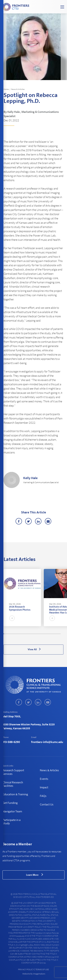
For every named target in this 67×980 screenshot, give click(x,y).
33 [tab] (16, 634)
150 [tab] (59, 634)
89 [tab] (37, 634)
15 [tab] (9, 634)
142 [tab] (56, 634)
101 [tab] (41, 634)
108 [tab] (44, 634)
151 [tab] (60, 634)
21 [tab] (11, 634)
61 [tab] (26, 634)
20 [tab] (11, 634)
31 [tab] (15, 634)
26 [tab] (13, 634)
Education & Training (15, 794)
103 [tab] (42, 634)
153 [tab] (61, 634)
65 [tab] (28, 634)
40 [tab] (18, 634)
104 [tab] (42, 634)
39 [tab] (18, 634)
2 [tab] (4, 634)
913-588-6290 (11, 742)
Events (44, 779)
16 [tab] (9, 634)
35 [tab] (16, 634)
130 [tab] (52, 634)
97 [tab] (40, 634)
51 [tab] (23, 634)
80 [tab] (33, 634)
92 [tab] (38, 634)
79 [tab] (33, 634)
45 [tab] (20, 634)
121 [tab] (49, 634)
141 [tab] (56, 634)
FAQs (43, 796)
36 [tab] (17, 634)
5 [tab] (5, 634)
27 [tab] (13, 634)
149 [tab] (59, 634)
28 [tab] (14, 634)
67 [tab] (28, 634)
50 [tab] (22, 634)
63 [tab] (27, 634)
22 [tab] (12, 634)
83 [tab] (34, 634)
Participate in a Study (12, 822)
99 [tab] (40, 634)
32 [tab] (15, 634)
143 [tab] (57, 634)
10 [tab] (7, 634)
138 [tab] (55, 634)
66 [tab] (28, 634)
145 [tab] (58, 634)
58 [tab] (25, 634)
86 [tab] (36, 634)
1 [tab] (4, 634)
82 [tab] (34, 634)
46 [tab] (21, 634)
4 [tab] (5, 634)
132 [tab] (53, 634)
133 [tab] (53, 634)
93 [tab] (38, 634)
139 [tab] (55, 634)
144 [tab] (57, 634)
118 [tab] (48, 634)
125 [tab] (50, 634)
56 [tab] (24, 634)
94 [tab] (39, 634)
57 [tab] (25, 634)
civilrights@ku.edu (25, 945)
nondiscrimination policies (47, 933)
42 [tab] (19, 634)
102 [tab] (41, 634)
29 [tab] (14, 634)
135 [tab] (54, 634)
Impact (44, 787)
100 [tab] (41, 634)
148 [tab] (59, 634)
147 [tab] (58, 634)
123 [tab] (49, 634)
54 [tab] (24, 634)
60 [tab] (26, 634)
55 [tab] (24, 634)
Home (6, 89)
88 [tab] (36, 634)
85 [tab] (35, 634)
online (51, 957)
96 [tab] (39, 634)
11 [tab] (8, 634)
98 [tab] (40, 634)
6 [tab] (6, 634)
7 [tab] (6, 634)
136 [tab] (54, 634)
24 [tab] (12, 634)
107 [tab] (43, 634)
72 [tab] (30, 634)
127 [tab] (51, 634)
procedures (19, 936)
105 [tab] (43, 634)
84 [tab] (35, 634)
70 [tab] (29, 634)
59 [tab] (25, 634)
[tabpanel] (22, 598)
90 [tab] (37, 634)
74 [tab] (31, 634)
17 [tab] (10, 634)
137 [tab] (55, 634)
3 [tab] (4, 634)
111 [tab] (45, 634)
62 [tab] (27, 634)
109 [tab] (44, 634)
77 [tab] (32, 634)
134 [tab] (53, 634)
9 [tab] (7, 634)
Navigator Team (12, 811)
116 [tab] (47, 634)
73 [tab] (31, 634)
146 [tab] (58, 634)
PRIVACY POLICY (26, 970)
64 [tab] (27, 634)
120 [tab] (48, 634)
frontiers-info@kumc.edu (47, 742)
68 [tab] (29, 634)
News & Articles (18, 89)
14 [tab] (9, 634)
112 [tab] (45, 634)
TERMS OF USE (42, 970)
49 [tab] (22, 634)
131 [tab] (52, 634)
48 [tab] (21, 634)
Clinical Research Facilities (13, 784)
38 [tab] (18, 634)
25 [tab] (13, 634)
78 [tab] (33, 634)
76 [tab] (32, 634)
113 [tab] (46, 634)
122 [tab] (49, 634)
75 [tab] (31, 634)
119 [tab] (48, 634)
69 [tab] (29, 634)
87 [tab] (36, 634)
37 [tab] (17, 634)
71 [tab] (30, 634)
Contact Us (47, 805)
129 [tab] (52, 634)
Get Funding (10, 803)
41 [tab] (19, 634)
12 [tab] (8, 634)
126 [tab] (51, 634)
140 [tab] (56, 634)
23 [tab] (12, 634)
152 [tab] (60, 634)
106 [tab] (43, 634)
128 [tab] (51, 634)
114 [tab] (46, 634)
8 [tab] (6, 634)
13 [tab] (8, 634)
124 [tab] (50, 634)
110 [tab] (44, 634)
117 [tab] (47, 634)
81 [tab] (34, 634)
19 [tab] (11, 634)
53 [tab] (23, 634)
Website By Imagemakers (34, 974)
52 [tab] (23, 634)
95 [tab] (39, 634)
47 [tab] (21, 634)
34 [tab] (16, 634)
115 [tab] (46, 634)
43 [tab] (19, 634)
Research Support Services (13, 772)
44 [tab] (20, 634)
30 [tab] (15, 634)
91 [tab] (37, 634)
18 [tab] (10, 634)
